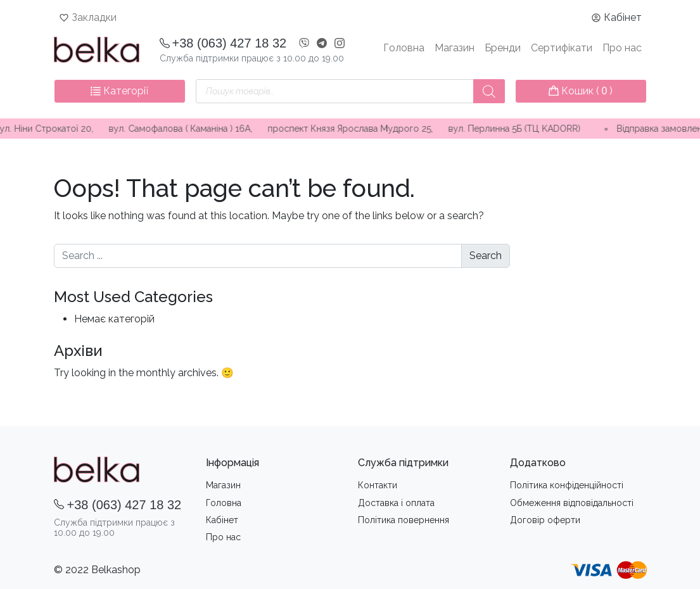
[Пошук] (489, 91)
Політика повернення (404, 520)
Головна (404, 48)
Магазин (455, 48)
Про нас (622, 48)
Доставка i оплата (396, 503)
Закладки (94, 17)
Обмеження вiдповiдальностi (572, 503)
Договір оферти (545, 520)
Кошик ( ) (581, 91)
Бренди (503, 48)
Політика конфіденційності (567, 485)
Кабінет (623, 17)
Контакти (378, 485)
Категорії (119, 91)
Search (486, 256)
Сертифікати (562, 48)
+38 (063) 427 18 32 (230, 43)
